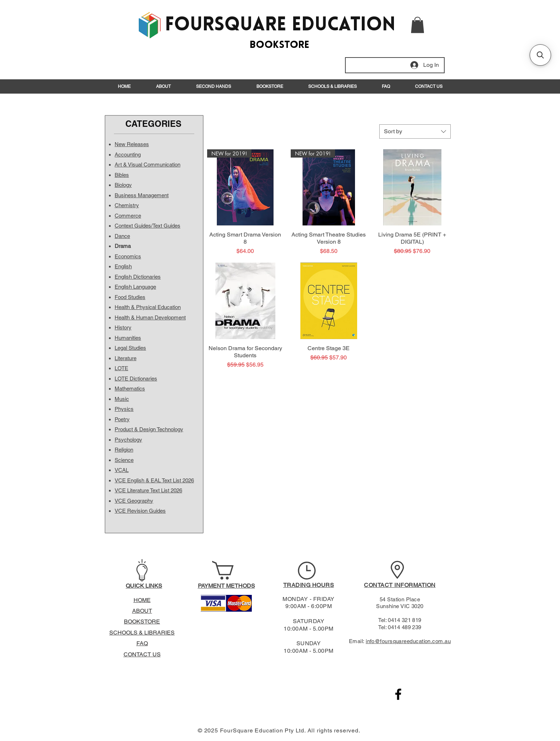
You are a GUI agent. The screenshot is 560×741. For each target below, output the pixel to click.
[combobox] (415, 131)
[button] (417, 25)
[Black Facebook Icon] (398, 694)
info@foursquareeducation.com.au (408, 641)
